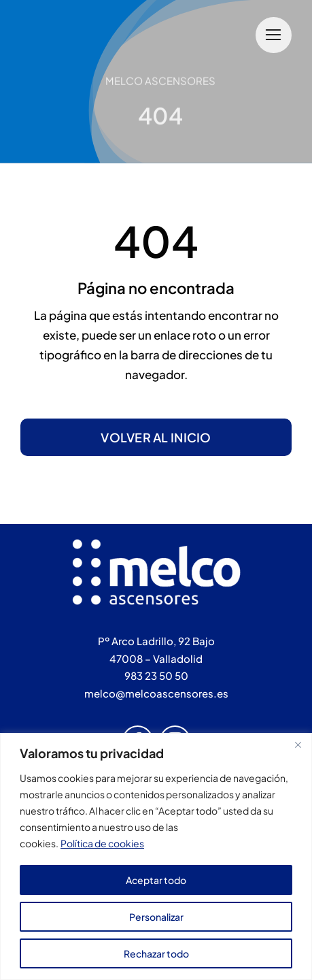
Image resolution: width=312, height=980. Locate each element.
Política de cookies (102, 843)
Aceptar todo (156, 880)
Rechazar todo (156, 953)
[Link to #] (274, 35)
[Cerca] (298, 745)
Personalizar (156, 917)
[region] (156, 856)
